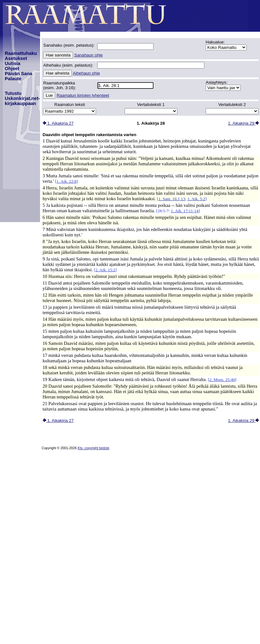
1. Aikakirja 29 (243, 123)
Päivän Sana (18, 74)
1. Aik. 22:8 (67, 181)
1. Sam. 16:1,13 (172, 199)
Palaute (13, 79)
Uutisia (13, 63)
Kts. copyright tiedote (93, 448)
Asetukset (16, 58)
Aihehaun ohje (86, 73)
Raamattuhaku (21, 53)
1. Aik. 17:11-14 (185, 211)
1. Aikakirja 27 (58, 123)
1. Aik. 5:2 (196, 199)
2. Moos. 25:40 (222, 380)
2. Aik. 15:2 (105, 270)
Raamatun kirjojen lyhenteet (83, 95)
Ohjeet (12, 69)
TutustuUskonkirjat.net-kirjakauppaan (22, 98)
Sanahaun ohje (89, 55)
